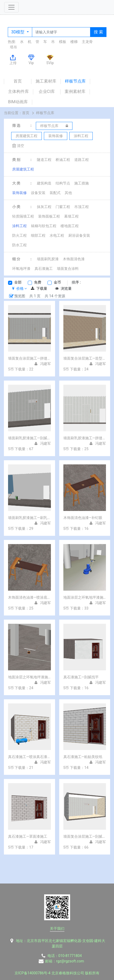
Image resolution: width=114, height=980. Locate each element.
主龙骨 (87, 42)
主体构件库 (18, 91)
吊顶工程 (82, 207)
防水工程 (19, 245)
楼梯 (74, 42)
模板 (63, 42)
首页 (18, 81)
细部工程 (38, 235)
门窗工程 (63, 207)
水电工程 (57, 235)
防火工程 (19, 235)
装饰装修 (19, 193)
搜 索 (98, 32)
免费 (38, 282)
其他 (68, 193)
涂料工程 (19, 226)
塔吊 (14, 47)
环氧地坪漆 (21, 269)
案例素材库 (75, 91)
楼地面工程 (70, 226)
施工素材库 (46, 81)
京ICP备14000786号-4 (32, 973)
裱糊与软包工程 (44, 226)
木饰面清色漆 (74, 259)
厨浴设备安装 (79, 235)
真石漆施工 (44, 269)
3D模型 (18, 32)
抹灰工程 (44, 207)
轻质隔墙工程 (23, 216)
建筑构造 (44, 183)
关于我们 (57, 929)
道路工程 (82, 160)
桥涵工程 (63, 160)
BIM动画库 (18, 102)
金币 (57, 282)
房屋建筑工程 (23, 169)
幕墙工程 (71, 216)
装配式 (55, 193)
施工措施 (82, 183)
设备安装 (38, 193)
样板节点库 (75, 81)
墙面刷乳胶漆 (48, 259)
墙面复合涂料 (68, 269)
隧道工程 (44, 160)
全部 (18, 282)
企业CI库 (47, 91)
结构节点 (63, 183)
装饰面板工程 (49, 216)
